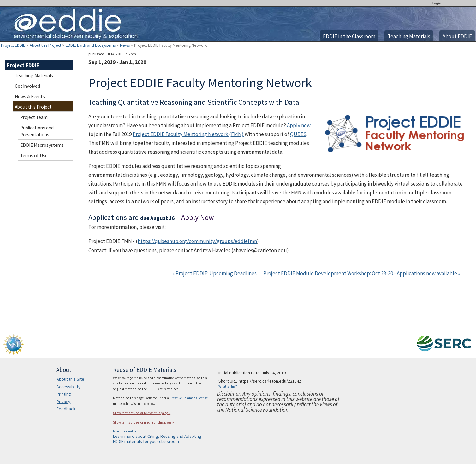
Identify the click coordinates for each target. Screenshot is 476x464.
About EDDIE (457, 36)
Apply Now (197, 217)
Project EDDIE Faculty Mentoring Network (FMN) (188, 134)
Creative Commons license (189, 398)
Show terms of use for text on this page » (142, 413)
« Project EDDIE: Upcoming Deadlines (215, 273)
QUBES (298, 134)
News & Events (30, 96)
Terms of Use (34, 155)
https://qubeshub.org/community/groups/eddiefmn (197, 241)
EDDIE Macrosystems (42, 145)
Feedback (66, 409)
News (125, 45)
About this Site (70, 379)
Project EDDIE (13, 45)
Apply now (299, 125)
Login (437, 3)
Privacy (63, 402)
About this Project (45, 45)
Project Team (34, 117)
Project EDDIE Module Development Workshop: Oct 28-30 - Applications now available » (362, 273)
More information (125, 431)
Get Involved (27, 86)
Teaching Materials (409, 36)
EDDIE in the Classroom (349, 36)
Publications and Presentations (37, 131)
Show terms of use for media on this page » (143, 422)
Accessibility (68, 387)
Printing (64, 394)
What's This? (228, 386)
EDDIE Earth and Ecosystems (91, 45)
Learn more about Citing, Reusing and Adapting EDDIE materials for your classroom (157, 439)
